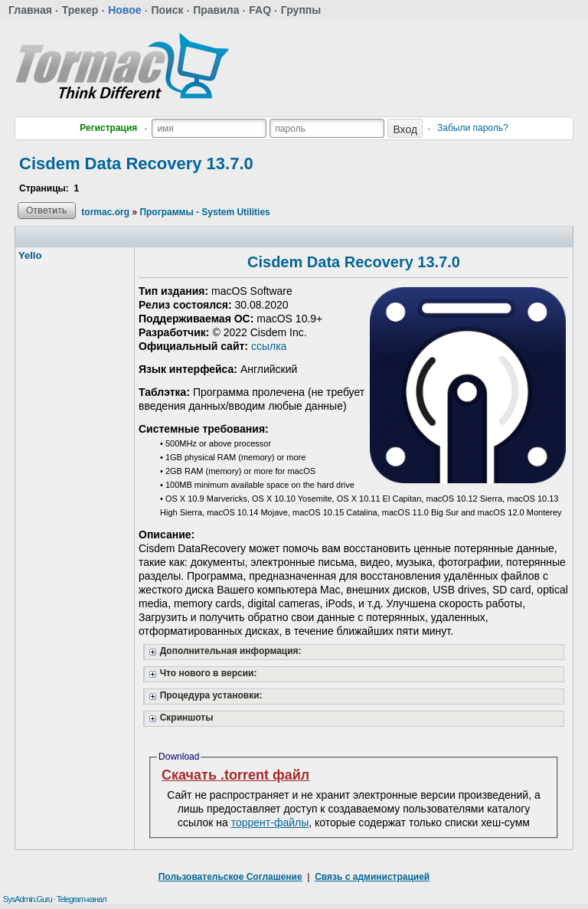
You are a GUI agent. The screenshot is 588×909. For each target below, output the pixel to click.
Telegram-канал (82, 899)
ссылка (269, 346)
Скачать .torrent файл (235, 775)
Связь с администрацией (372, 877)
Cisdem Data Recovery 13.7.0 (136, 163)
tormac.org (105, 212)
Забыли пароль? (473, 128)
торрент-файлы (270, 822)
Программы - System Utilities (204, 212)
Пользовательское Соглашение (230, 877)
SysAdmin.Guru (28, 899)
